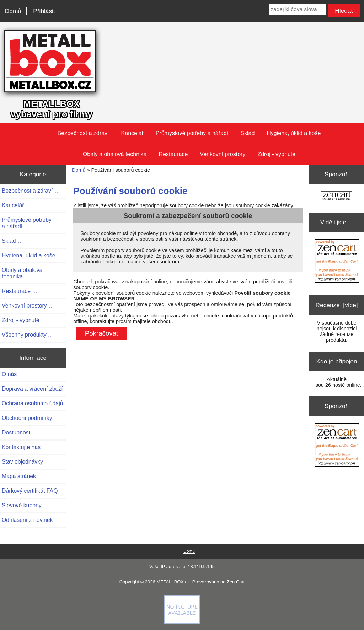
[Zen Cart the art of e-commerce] (337, 197)
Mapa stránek (19, 476)
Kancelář (132, 133)
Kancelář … (17, 205)
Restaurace (173, 154)
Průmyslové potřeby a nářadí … (27, 223)
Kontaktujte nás (21, 447)
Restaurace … (20, 291)
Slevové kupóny (22, 505)
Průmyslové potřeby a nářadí (192, 133)
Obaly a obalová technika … (22, 273)
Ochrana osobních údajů (32, 403)
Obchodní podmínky (27, 418)
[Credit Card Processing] (182, 622)
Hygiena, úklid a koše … (32, 255)
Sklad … (12, 241)
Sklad (247, 133)
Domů (13, 11)
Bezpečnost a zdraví (83, 133)
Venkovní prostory (223, 154)
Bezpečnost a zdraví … (31, 191)
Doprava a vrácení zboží (32, 389)
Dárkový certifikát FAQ (30, 491)
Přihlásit (44, 11)
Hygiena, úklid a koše (294, 133)
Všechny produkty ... (27, 335)
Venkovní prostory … (28, 306)
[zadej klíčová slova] (297, 9)
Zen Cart (236, 582)
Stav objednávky (22, 462)
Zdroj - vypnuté (276, 154)
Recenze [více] (337, 305)
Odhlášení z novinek (27, 520)
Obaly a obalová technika (115, 154)
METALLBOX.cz (173, 582)
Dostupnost (16, 433)
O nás (9, 374)
